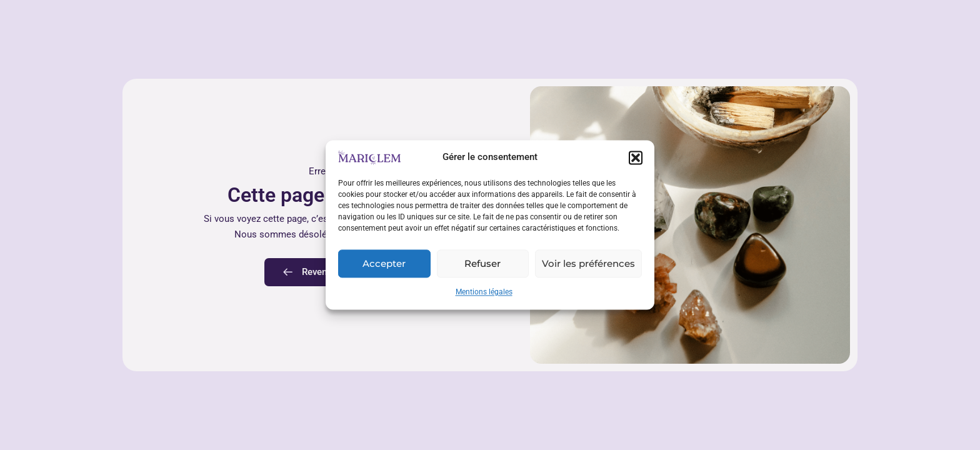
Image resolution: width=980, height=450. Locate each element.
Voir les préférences (588, 263)
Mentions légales (484, 292)
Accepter (384, 263)
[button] (636, 157)
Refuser (482, 263)
